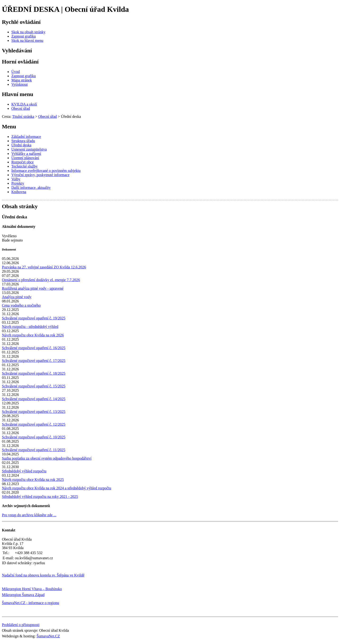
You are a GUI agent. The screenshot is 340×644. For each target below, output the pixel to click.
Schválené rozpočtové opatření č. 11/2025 (34, 450)
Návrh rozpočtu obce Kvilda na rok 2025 (33, 480)
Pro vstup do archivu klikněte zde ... (29, 515)
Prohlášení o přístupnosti (21, 625)
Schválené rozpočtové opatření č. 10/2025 (34, 437)
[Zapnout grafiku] (24, 36)
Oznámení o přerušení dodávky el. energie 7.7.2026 (41, 280)
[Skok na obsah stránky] (28, 32)
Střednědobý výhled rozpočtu (24, 471)
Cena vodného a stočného (21, 305)
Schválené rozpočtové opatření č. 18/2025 (34, 373)
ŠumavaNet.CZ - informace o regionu (30, 603)
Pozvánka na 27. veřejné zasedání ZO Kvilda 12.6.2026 (44, 267)
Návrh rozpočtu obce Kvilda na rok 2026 (33, 335)
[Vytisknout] (19, 84)
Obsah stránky (20, 206)
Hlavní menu (18, 94)
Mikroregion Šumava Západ (23, 595)
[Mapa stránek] (22, 80)
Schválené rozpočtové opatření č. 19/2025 (34, 318)
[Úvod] (16, 72)
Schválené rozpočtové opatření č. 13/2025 (34, 412)
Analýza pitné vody (17, 297)
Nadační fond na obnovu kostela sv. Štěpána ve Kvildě (43, 575)
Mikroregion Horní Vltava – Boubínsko (32, 589)
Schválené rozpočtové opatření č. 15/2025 (34, 386)
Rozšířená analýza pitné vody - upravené (33, 288)
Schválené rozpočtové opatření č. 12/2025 (34, 424)
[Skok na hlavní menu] (27, 40)
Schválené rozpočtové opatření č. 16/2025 (34, 348)
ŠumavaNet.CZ (48, 636)
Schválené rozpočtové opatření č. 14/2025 (34, 399)
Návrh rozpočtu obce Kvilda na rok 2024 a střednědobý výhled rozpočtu (57, 488)
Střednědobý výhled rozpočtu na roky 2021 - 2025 (40, 497)
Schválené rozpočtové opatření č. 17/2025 (34, 361)
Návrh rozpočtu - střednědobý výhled (30, 327)
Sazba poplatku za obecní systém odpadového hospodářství (47, 458)
